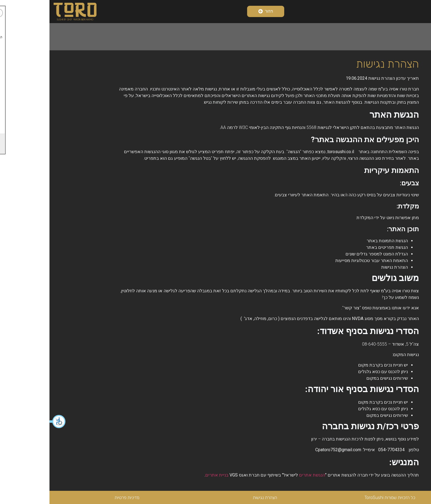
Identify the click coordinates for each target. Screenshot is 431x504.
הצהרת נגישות (215, 498)
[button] (8, 422)
